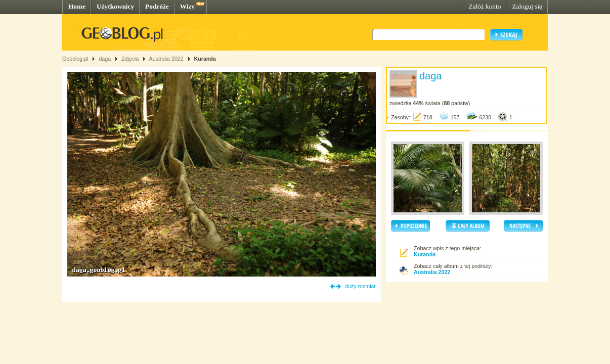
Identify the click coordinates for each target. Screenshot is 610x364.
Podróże (157, 6)
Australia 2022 (166, 59)
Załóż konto (485, 6)
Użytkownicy (115, 6)
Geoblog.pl (75, 59)
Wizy (187, 6)
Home (77, 6)
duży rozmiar (360, 286)
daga (105, 59)
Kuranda (205, 59)
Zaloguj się (527, 6)
